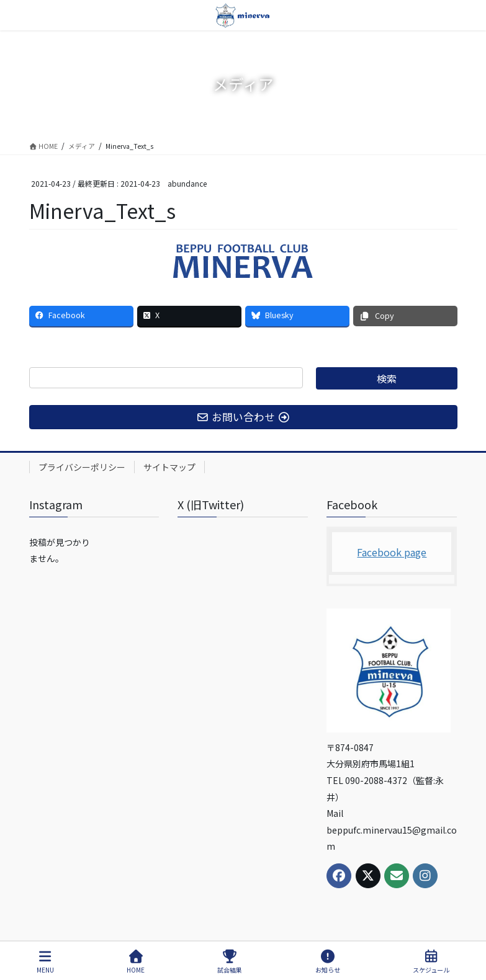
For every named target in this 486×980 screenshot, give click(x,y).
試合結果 (230, 962)
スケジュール (431, 962)
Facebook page (392, 552)
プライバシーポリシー (82, 467)
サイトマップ (169, 467)
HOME (136, 962)
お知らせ (328, 962)
